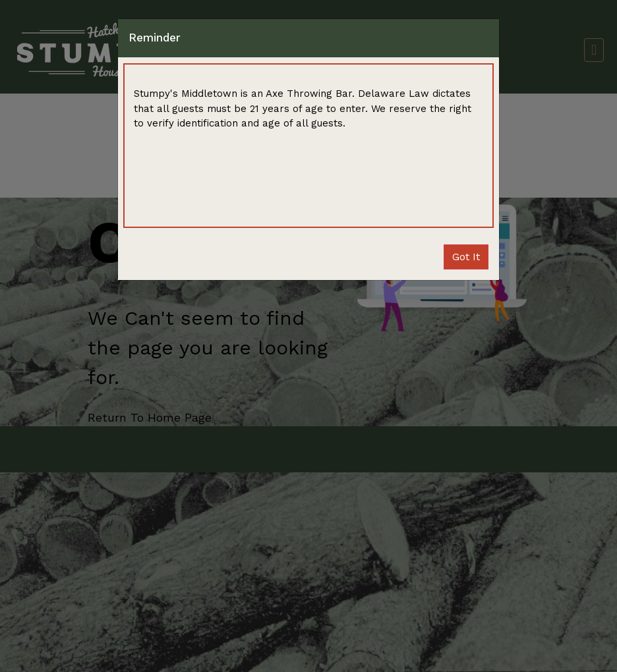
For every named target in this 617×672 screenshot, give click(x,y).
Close (466, 257)
